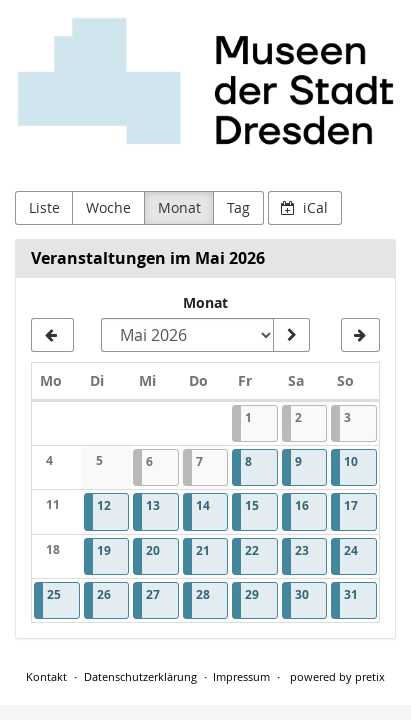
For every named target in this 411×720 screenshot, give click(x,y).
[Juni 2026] (360, 335)
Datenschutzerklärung (140, 676)
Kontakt (46, 676)
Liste (44, 207)
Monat (179, 207)
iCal (304, 207)
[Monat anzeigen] (291, 335)
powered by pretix (337, 676)
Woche (108, 207)
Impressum (241, 676)
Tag (238, 207)
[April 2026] (52, 335)
